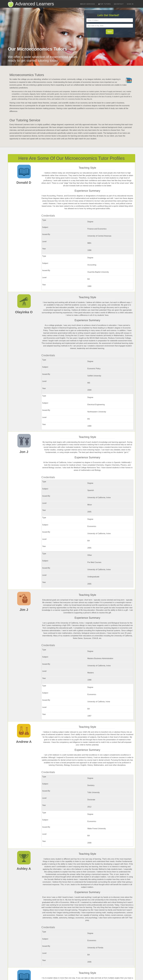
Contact (119, 4)
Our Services (88, 4)
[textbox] (110, 20)
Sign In (130, 4)
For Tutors (105, 4)
